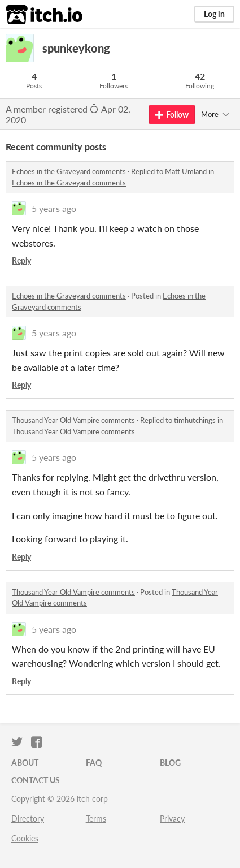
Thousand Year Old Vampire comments (73, 420)
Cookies (25, 838)
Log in (214, 14)
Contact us (36, 780)
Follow (172, 115)
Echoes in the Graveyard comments (69, 171)
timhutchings (195, 420)
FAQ (94, 763)
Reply (21, 260)
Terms (96, 819)
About (25, 763)
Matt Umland (186, 171)
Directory (28, 819)
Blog (170, 763)
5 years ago (54, 208)
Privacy (172, 819)
